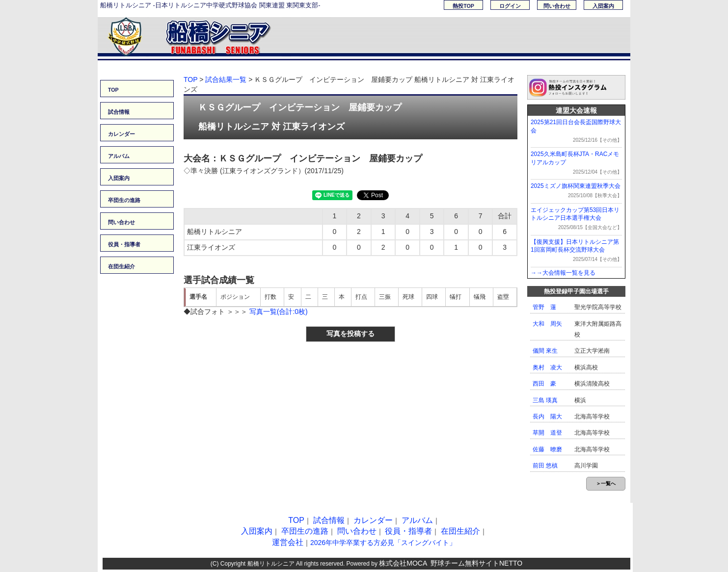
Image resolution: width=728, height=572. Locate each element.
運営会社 (288, 542)
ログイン (510, 6)
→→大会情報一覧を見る (563, 273)
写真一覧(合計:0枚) (279, 312)
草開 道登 (547, 433)
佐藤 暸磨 (547, 449)
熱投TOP (463, 6)
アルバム (119, 156)
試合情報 (119, 112)
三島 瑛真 (545, 400)
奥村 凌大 (547, 367)
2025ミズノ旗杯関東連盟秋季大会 (576, 186)
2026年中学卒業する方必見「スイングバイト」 (383, 543)
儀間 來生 (545, 351)
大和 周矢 (547, 324)
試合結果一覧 (226, 79)
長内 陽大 (547, 416)
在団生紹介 (121, 266)
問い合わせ (557, 6)
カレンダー (121, 134)
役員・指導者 (124, 244)
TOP (113, 90)
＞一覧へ (606, 483)
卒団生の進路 (124, 200)
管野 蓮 (544, 307)
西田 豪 (544, 384)
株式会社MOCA (403, 563)
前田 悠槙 (545, 466)
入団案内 (603, 6)
